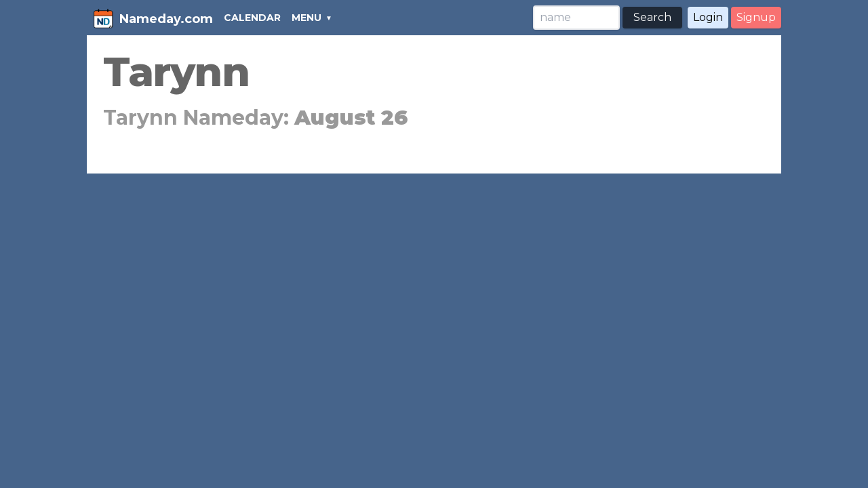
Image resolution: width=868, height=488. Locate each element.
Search (652, 17)
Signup (756, 17)
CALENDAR (252, 18)
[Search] (576, 18)
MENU (307, 18)
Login (708, 17)
